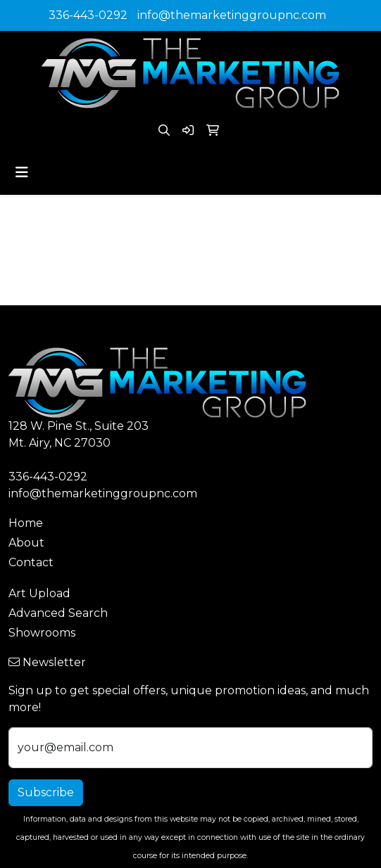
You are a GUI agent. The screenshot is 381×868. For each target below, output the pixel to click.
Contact (31, 562)
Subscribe (46, 792)
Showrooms (42, 633)
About (26, 543)
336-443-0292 (88, 15)
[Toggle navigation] (22, 172)
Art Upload (39, 593)
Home (26, 523)
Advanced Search (58, 613)
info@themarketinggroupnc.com (232, 15)
